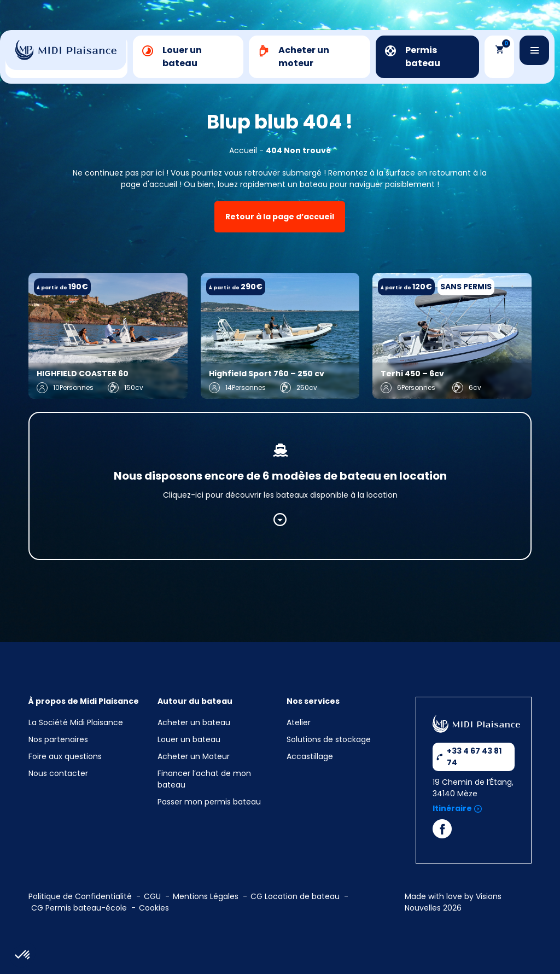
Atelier (299, 722)
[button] (23, 955)
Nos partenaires (58, 739)
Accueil (243, 150)
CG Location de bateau (295, 896)
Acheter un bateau (194, 722)
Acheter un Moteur (194, 756)
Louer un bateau (189, 739)
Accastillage (310, 756)
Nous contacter (58, 773)
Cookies (154, 908)
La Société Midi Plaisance (76, 722)
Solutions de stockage (330, 739)
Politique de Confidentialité (80, 896)
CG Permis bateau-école (79, 908)
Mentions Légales (206, 896)
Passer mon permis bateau (209, 802)
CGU (152, 896)
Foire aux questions (65, 756)
